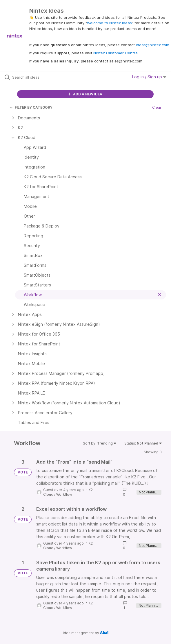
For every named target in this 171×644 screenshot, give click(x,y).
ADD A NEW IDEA (85, 94)
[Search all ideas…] (45, 77)
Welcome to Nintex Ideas (109, 23)
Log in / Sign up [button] (149, 77)
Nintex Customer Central (116, 53)
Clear (157, 107)
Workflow (64, 494)
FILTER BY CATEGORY (31, 107)
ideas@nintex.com (153, 45)
